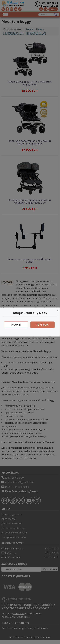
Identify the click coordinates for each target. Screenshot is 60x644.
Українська (42, 325)
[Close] (58, 310)
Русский (16, 325)
